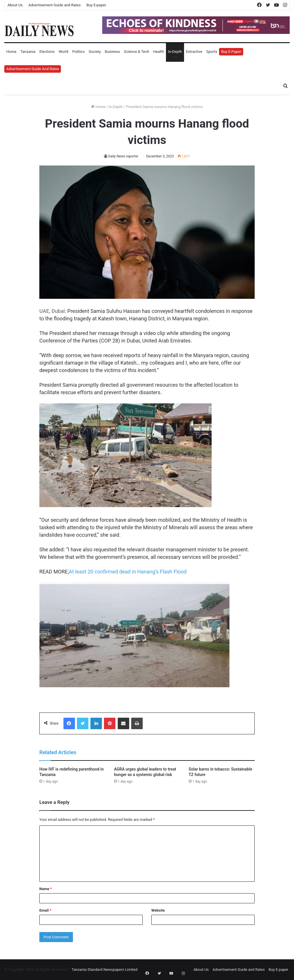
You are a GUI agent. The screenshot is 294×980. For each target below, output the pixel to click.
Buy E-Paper (231, 52)
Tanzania (28, 52)
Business (112, 52)
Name (46, 889)
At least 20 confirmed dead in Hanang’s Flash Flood (128, 572)
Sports (212, 52)
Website (158, 910)
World (63, 52)
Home (11, 52)
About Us (15, 5)
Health (158, 52)
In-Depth (175, 52)
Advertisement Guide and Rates (55, 5)
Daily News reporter (123, 156)
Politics (79, 52)
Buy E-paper (96, 5)
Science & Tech (137, 52)
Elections (47, 52)
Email (45, 910)
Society (95, 52)
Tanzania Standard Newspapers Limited (105, 970)
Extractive (194, 52)
